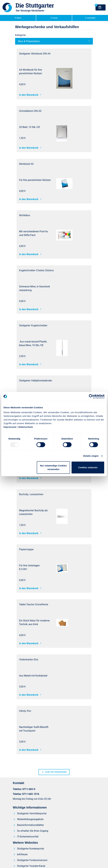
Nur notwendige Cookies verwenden (53, 467)
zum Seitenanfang (54, 772)
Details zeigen (91, 456)
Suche (54, 18)
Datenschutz (26, 427)
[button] (54, 41)
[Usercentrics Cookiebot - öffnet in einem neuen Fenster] (91, 396)
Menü (18, 18)
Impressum (10, 427)
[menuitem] (31, 814)
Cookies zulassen (88, 467)
